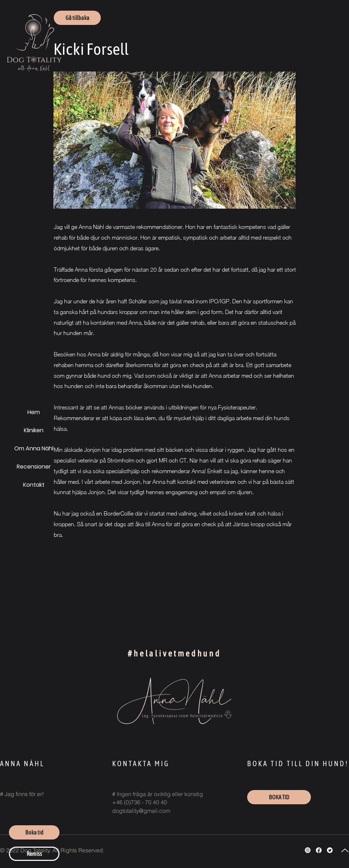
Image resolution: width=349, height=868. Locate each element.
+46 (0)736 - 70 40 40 (140, 802)
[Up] (345, 850)
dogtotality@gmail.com (141, 811)
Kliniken (34, 430)
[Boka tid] (34, 832)
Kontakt (34, 485)
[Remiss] (34, 854)
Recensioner (34, 467)
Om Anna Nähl (34, 448)
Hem (34, 412)
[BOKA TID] (279, 797)
